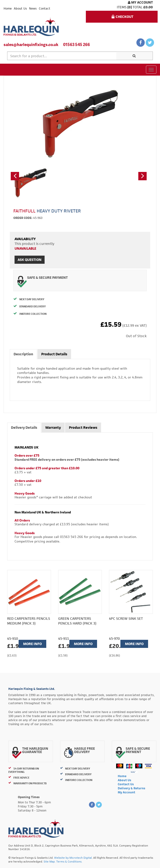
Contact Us (126, 784)
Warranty (53, 427)
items (122, 7)
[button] (15, 176)
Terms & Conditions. (69, 861)
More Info (32, 644)
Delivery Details (24, 427)
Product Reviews (83, 427)
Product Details (54, 354)
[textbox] (62, 56)
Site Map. (50, 861)
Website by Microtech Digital (73, 858)
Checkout (122, 17)
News (33, 8)
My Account (140, 2)
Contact (45, 8)
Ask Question (30, 260)
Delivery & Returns (132, 788)
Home (8, 8)
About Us (20, 8)
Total (138, 7)
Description (23, 354)
